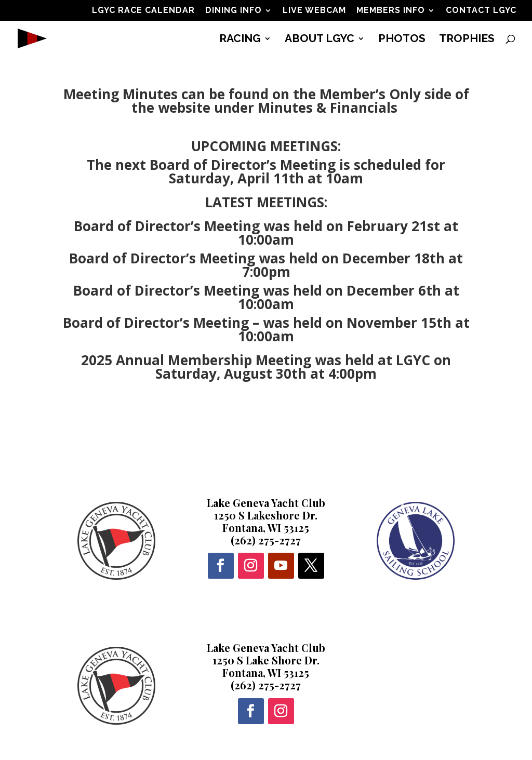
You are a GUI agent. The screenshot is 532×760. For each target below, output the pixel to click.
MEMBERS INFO (391, 11)
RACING (240, 40)
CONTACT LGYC (481, 11)
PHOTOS (402, 40)
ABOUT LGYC (320, 40)
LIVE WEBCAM (314, 11)
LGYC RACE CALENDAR (143, 11)
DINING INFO (234, 11)
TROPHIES (467, 40)
